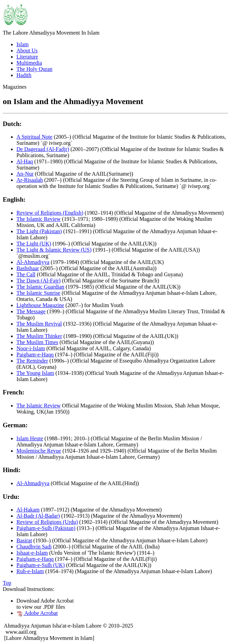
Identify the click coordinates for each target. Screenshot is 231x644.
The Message (31, 311)
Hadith (24, 75)
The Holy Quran (34, 69)
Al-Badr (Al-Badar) (38, 516)
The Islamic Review (39, 219)
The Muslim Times (37, 342)
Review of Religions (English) (50, 213)
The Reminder (32, 361)
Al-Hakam (28, 510)
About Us (27, 50)
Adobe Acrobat (37, 613)
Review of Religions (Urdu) (47, 522)
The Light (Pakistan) (39, 231)
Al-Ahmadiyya (33, 262)
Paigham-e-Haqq (35, 355)
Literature (27, 57)
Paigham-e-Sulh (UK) (41, 565)
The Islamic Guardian (40, 287)
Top (7, 583)
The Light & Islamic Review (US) (54, 250)
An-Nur (25, 174)
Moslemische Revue (39, 451)
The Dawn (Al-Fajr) (39, 281)
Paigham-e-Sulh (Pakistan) (46, 528)
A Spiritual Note (34, 137)
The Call (26, 274)
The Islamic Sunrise (38, 293)
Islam (23, 44)
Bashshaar (28, 268)
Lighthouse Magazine (40, 305)
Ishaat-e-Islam (32, 553)
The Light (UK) (34, 244)
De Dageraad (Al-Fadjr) (43, 149)
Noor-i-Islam (31, 348)
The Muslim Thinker (39, 336)
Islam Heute (30, 438)
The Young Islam (35, 373)
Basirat (24, 540)
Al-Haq (25, 161)
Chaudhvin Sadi (34, 547)
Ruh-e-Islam (30, 571)
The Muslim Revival (39, 324)
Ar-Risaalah (30, 180)
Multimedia (29, 63)
